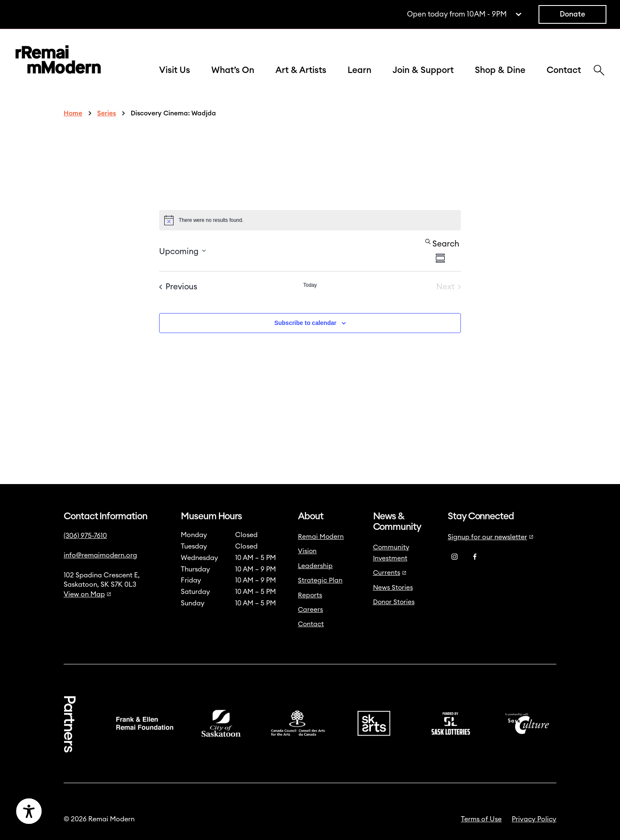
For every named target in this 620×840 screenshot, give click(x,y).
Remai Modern (321, 537)
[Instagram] (454, 557)
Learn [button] (359, 70)
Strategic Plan (320, 581)
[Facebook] (475, 557)
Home (73, 113)
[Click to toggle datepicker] (182, 251)
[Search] (599, 71)
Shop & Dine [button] (500, 70)
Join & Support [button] (423, 70)
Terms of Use (481, 819)
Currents (390, 573)
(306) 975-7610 (85, 536)
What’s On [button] (233, 70)
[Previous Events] (178, 287)
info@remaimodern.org (100, 555)
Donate (572, 14)
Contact (564, 70)
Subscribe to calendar (305, 323)
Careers (310, 610)
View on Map (87, 594)
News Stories (393, 588)
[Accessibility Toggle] (70, 811)
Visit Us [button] (175, 70)
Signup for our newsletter (491, 537)
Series (107, 113)
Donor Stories (394, 602)
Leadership (315, 566)
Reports (310, 595)
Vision (307, 551)
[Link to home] (58, 61)
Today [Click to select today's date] (310, 285)
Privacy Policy (534, 819)
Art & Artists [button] (301, 70)
